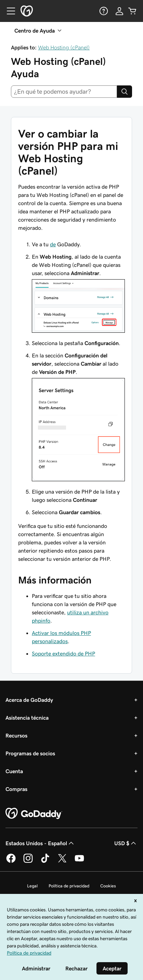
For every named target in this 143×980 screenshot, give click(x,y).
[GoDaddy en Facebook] (11, 862)
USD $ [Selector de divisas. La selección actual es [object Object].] (126, 843)
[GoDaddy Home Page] (34, 814)
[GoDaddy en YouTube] (79, 862)
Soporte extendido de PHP (63, 653)
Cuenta (14, 771)
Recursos (16, 735)
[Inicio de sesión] (119, 11)
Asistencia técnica (27, 718)
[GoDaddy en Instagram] (28, 862)
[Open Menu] (8, 11)
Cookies (108, 886)
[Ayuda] (103, 11)
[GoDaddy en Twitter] (62, 862)
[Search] (125, 92)
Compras (16, 789)
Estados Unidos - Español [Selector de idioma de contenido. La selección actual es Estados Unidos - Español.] (40, 843)
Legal (32, 886)
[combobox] (64, 92)
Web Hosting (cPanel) (64, 47)
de (53, 244)
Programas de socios (30, 753)
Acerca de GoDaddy (29, 700)
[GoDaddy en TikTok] (45, 862)
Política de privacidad (69, 886)
